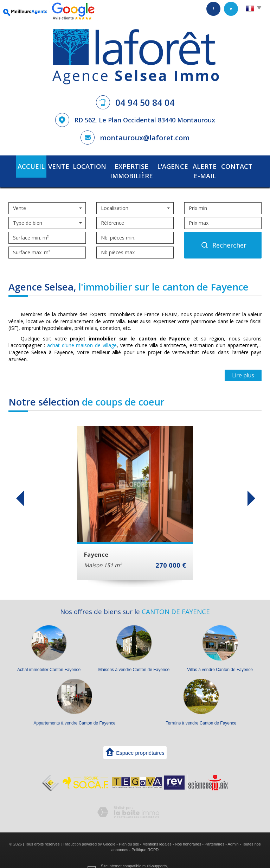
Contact (246, 165)
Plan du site (129, 832)
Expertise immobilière (124, 165)
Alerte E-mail (208, 165)
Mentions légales (157, 832)
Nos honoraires (188, 832)
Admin (233, 832)
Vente (47, 165)
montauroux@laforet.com (145, 138)
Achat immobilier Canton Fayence (49, 658)
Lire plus (243, 364)
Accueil (22, 165)
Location (75, 165)
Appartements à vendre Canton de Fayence (75, 711)
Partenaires (214, 832)
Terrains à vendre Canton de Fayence (201, 711)
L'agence (172, 165)
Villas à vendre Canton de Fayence (220, 658)
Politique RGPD (145, 838)
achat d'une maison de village (82, 334)
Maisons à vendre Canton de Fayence (134, 658)
